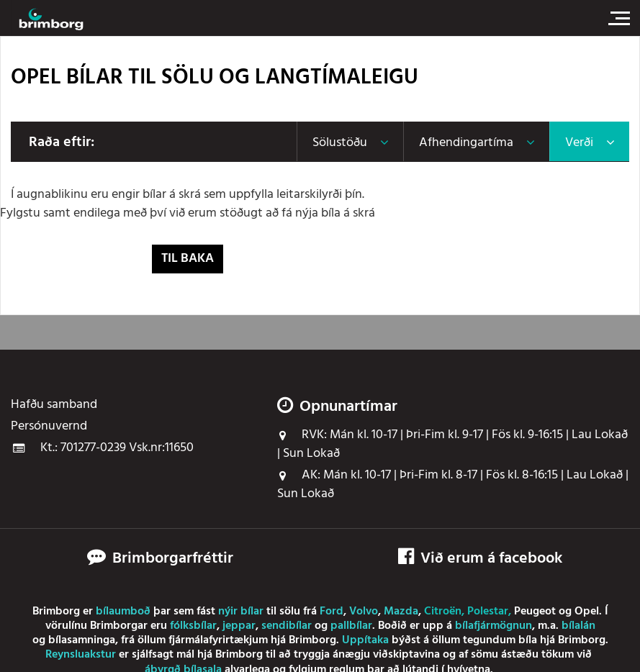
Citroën (443, 612)
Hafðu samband (54, 405)
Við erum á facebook (480, 559)
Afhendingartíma (466, 143)
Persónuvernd (49, 427)
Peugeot (535, 612)
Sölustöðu (340, 143)
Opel (587, 612)
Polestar (488, 612)
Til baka (188, 259)
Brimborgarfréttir (173, 559)
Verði (579, 143)
